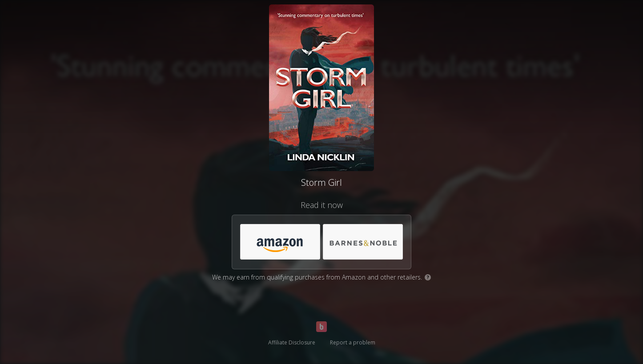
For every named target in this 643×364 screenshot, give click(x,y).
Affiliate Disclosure (292, 342)
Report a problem (353, 342)
